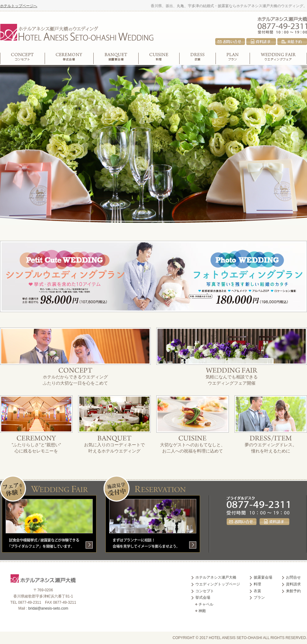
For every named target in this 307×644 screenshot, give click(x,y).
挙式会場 (69, 58)
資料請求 (261, 42)
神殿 (202, 611)
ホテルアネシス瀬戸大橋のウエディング (77, 31)
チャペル (206, 604)
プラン (233, 58)
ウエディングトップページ (218, 584)
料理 (159, 58)
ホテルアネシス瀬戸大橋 (282, 18)
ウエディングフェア (278, 58)
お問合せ (230, 42)
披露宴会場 (116, 58)
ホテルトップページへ (19, 6)
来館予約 (292, 42)
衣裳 (198, 58)
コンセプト (22, 58)
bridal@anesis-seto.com (48, 608)
